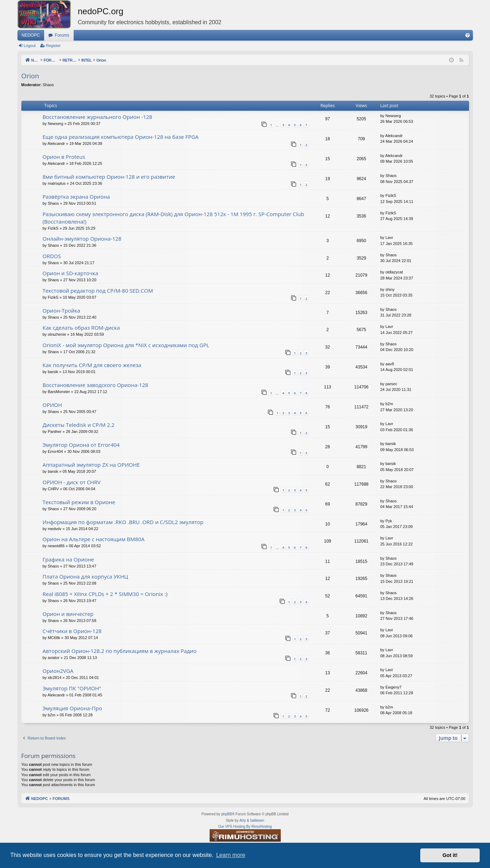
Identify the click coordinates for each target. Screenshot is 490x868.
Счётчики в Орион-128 (72, 631)
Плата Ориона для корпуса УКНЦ (85, 576)
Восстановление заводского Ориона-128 (96, 385)
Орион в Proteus (64, 157)
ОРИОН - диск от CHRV (72, 482)
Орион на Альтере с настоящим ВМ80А (94, 539)
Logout (30, 46)
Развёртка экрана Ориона (77, 197)
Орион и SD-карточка (71, 273)
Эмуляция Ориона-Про (72, 708)
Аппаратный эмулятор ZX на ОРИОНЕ (91, 465)
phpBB (227, 814)
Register (53, 46)
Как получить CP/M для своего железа (92, 365)
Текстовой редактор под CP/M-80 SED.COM (98, 291)
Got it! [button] (450, 855)
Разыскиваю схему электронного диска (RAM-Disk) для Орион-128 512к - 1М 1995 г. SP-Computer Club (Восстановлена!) (173, 218)
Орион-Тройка (62, 310)
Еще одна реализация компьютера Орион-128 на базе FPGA (121, 137)
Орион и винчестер (68, 614)
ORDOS (52, 256)
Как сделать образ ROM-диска (81, 328)
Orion (30, 76)
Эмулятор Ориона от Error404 (81, 445)
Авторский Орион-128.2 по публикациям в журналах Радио (120, 651)
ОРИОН (52, 405)
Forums (62, 35)
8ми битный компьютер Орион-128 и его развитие (109, 177)
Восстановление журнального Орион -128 (98, 117)
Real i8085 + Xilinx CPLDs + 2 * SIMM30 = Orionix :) (105, 594)
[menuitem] (468, 35)
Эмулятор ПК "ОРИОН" (72, 688)
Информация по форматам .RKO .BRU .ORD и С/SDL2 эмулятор (123, 522)
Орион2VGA (58, 671)
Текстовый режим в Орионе (79, 502)
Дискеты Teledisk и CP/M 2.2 (79, 425)
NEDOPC (31, 35)
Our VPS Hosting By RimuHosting (245, 827)
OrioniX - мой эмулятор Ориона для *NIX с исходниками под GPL (126, 345)
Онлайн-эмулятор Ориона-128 (82, 239)
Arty (243, 820)
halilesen (257, 820)
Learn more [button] (231, 855)
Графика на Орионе (69, 559)
